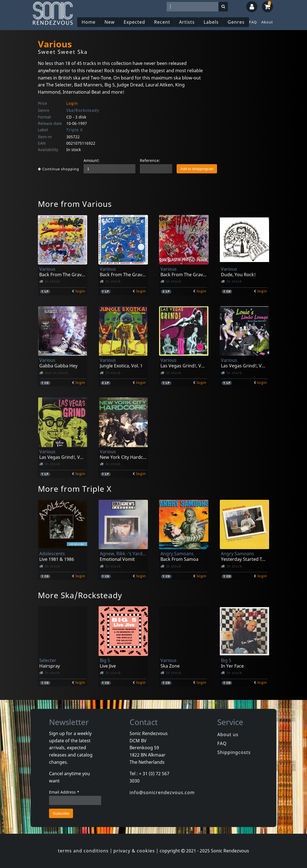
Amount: (92, 160)
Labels (211, 22)
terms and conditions (83, 851)
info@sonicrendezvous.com (162, 792)
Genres (236, 22)
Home (89, 22)
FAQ (253, 22)
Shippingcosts (234, 752)
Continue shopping (59, 169)
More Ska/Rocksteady (80, 595)
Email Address (64, 792)
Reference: (150, 160)
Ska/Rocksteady (83, 110)
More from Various (75, 204)
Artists (187, 22)
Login (72, 103)
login (80, 291)
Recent (162, 22)
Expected (134, 22)
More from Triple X (75, 489)
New (110, 22)
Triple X (75, 130)
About (267, 22)
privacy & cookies (134, 851)
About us (228, 734)
